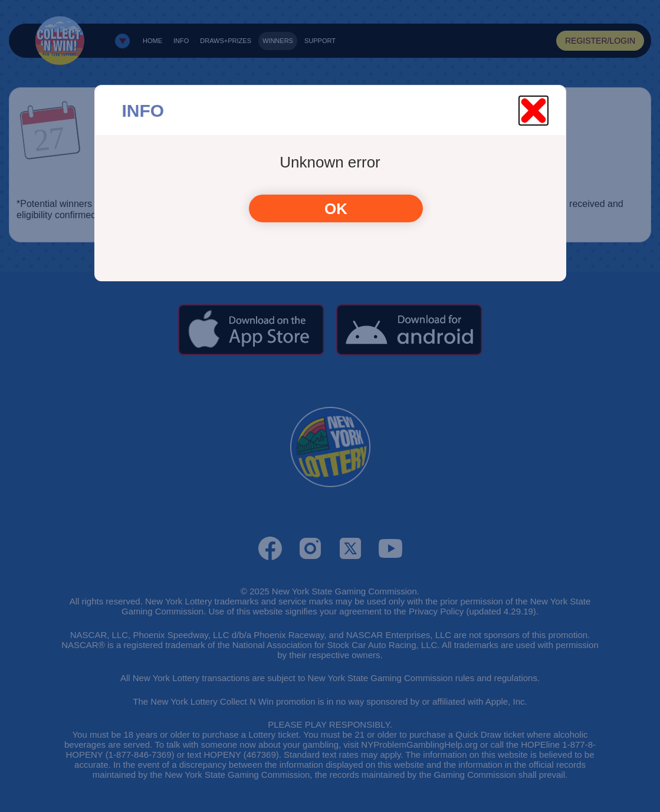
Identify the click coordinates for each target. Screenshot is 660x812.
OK (336, 209)
